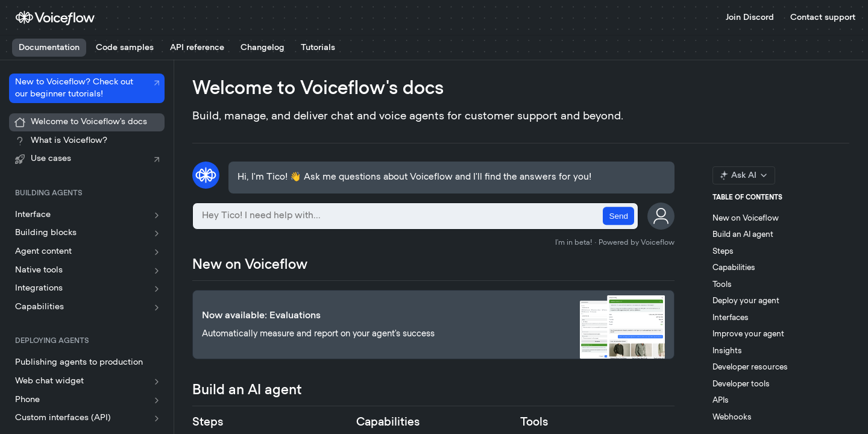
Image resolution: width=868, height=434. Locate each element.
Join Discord (750, 17)
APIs (721, 401)
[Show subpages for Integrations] (157, 289)
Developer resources (750, 367)
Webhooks (732, 417)
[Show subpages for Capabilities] (157, 307)
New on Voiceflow (746, 219)
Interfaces (731, 318)
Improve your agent (748, 334)
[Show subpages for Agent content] (157, 252)
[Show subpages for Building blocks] (157, 233)
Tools (722, 285)
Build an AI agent (743, 235)
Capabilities (734, 268)
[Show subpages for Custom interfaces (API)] (157, 418)
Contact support (823, 17)
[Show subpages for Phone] (157, 400)
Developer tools (741, 384)
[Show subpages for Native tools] (157, 271)
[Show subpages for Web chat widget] (157, 382)
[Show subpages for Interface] (157, 215)
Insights (727, 351)
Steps (723, 252)
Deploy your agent (746, 301)
